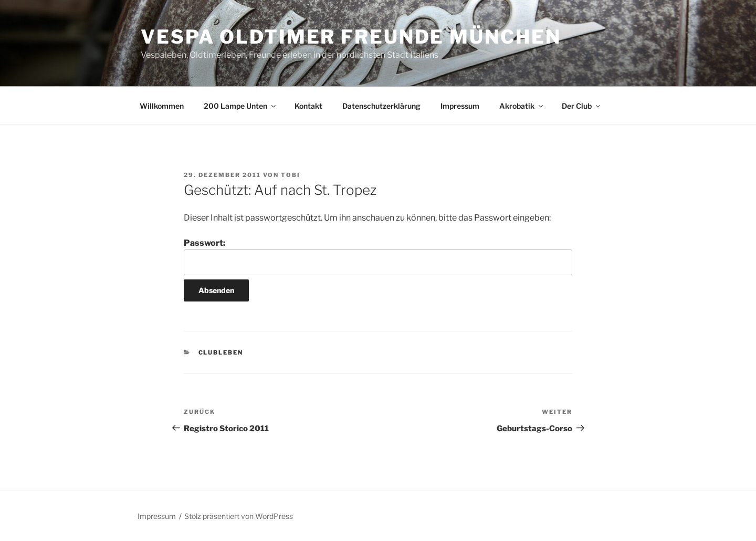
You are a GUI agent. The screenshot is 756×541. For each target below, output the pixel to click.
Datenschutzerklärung (381, 106)
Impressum (460, 106)
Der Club (582, 106)
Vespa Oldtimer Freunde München (351, 37)
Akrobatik (522, 106)
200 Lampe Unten (240, 106)
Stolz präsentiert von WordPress (239, 516)
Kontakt (308, 106)
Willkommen (162, 106)
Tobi (291, 175)
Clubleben (221, 352)
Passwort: (378, 256)
